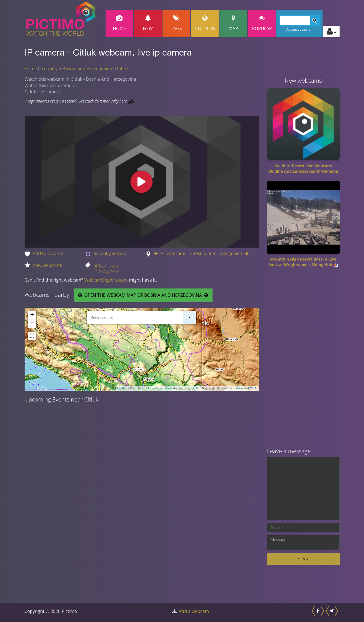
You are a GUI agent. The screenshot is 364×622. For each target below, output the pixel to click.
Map (233, 23)
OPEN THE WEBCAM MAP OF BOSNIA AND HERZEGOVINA (143, 295)
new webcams (48, 265)
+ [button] (32, 315)
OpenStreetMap (159, 388)
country (50, 69)
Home (119, 23)
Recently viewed (110, 253)
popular (262, 23)
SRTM (195, 388)
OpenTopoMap (231, 388)
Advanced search (299, 29)
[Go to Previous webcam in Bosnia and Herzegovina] (157, 253)
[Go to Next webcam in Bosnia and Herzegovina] (245, 253)
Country (205, 23)
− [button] (32, 324)
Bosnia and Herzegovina (87, 69)
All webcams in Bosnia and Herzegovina (201, 253)
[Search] (299, 21)
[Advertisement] (303, 359)
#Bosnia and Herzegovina (107, 268)
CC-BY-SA (250, 388)
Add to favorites (49, 253)
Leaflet (122, 388)
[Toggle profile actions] (331, 32)
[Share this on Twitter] (333, 612)
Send (303, 559)
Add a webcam (194, 611)
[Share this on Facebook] (319, 612)
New (148, 23)
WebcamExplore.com (106, 280)
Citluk (123, 69)
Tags (176, 23)
